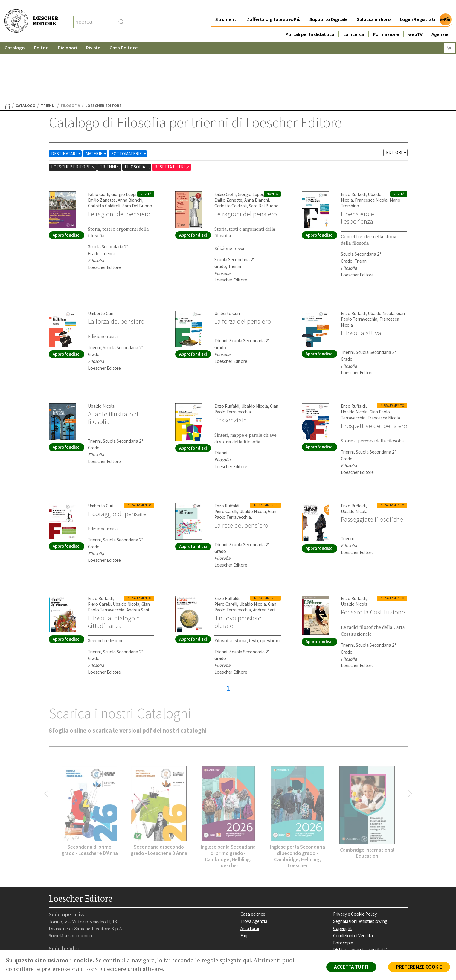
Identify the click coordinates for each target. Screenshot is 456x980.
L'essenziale (231, 362)
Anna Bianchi (130, 142)
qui (247, 960)
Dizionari (67, 36)
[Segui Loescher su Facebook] (54, 912)
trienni (48, 47)
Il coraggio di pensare (117, 455)
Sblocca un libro (374, 7)
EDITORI (397, 94)
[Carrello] (449, 36)
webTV (415, 22)
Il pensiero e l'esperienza (357, 159)
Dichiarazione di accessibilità (360, 891)
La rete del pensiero (241, 467)
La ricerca (354, 22)
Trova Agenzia (254, 863)
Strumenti (226, 7)
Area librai (250, 870)
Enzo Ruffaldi (353, 136)
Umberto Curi (101, 255)
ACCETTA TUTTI (351, 967)
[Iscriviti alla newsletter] (101, 912)
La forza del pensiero (116, 263)
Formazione (386, 22)
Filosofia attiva (361, 275)
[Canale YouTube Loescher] (89, 912)
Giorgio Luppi (124, 136)
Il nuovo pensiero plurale (238, 563)
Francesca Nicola (371, 142)
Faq (244, 877)
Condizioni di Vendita (353, 877)
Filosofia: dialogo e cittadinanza (114, 563)
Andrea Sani (138, 551)
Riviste (93, 36)
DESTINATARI (66, 95)
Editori (41, 36)
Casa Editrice (124, 36)
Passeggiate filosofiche (372, 461)
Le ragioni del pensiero (119, 156)
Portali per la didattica (310, 22)
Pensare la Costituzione (373, 554)
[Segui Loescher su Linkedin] (77, 912)
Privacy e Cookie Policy (355, 856)
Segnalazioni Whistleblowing (360, 863)
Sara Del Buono (137, 147)
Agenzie (440, 22)
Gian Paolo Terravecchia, (245, 456)
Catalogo (15, 36)
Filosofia (137, 108)
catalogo (26, 47)
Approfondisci (67, 177)
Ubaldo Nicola (381, 255)
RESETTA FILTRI (172, 108)
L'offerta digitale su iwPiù (273, 7)
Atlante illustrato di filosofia (114, 359)
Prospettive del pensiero (374, 367)
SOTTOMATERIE (129, 95)
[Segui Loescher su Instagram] (66, 912)
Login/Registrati (417, 7)
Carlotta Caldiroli (104, 147)
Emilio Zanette (102, 142)
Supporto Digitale (329, 7)
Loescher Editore (73, 108)
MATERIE (96, 95)
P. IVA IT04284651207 (69, 936)
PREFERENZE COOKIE (419, 967)
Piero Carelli (226, 453)
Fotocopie (343, 884)
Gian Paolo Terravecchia (373, 258)
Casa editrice (253, 856)
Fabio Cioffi (99, 136)
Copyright (343, 870)
